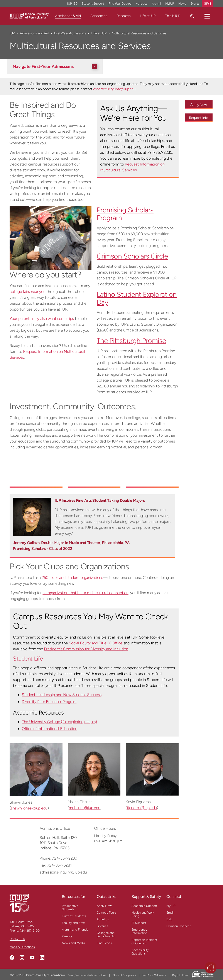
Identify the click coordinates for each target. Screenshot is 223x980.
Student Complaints (124, 975)
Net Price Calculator (154, 975)
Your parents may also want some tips (42, 319)
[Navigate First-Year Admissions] (56, 66)
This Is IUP (173, 16)
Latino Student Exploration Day (137, 298)
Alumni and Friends (75, 930)
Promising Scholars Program (125, 214)
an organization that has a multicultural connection (86, 593)
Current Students (74, 916)
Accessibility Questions (140, 952)
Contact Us (17, 939)
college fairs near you (28, 292)
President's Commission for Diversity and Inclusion (86, 649)
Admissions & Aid (68, 16)
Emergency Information (139, 931)
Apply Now (104, 906)
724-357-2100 (30, 931)
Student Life (28, 659)
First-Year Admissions (70, 33)
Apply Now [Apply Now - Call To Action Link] (199, 105)
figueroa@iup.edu (142, 808)
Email (170, 913)
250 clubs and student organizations (72, 578)
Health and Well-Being (143, 914)
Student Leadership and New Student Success (62, 695)
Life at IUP (148, 16)
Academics (99, 16)
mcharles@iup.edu (84, 808)
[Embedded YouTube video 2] (94, 472)
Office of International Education (50, 729)
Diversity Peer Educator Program (49, 702)
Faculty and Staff (74, 923)
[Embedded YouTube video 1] (36, 472)
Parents (67, 936)
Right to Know (180, 975)
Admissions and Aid (34, 33)
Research (124, 16)
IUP (12, 33)
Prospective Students (70, 908)
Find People (105, 943)
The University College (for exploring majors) (59, 722)
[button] (207, 16)
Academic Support (144, 906)
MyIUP (171, 906)
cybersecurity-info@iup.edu (114, 89)
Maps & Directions (22, 947)
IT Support (139, 923)
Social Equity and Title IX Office (96, 643)
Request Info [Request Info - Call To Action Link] (199, 118)
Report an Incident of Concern (144, 942)
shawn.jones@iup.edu (29, 808)
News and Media (73, 943)
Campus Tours (107, 913)
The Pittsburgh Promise (131, 341)
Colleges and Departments (106, 935)
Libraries (102, 926)
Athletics (103, 919)
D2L (169, 919)
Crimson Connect (179, 926)
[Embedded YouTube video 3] (152, 472)
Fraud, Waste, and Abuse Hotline (87, 975)
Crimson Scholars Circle (132, 256)
